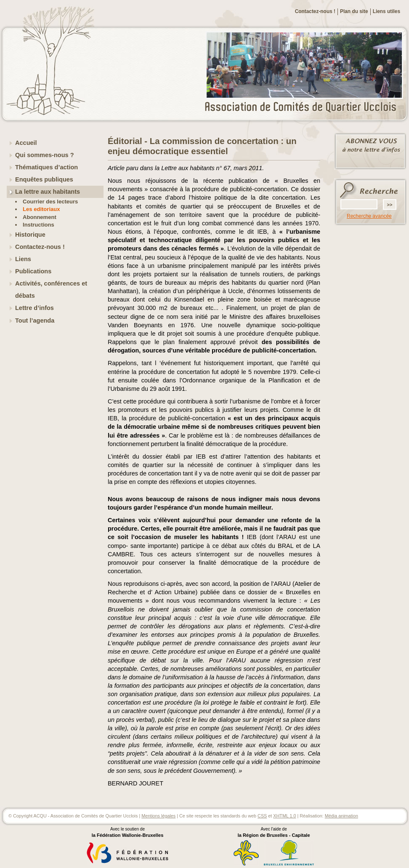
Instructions (39, 225)
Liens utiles (386, 11)
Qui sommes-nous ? (45, 155)
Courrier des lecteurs (50, 202)
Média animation (341, 816)
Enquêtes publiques (44, 179)
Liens (23, 259)
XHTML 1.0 (284, 816)
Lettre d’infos (35, 308)
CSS (262, 816)
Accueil (26, 143)
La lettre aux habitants (48, 192)
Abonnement (40, 217)
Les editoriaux (41, 209)
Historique (30, 235)
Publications (33, 271)
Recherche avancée (369, 216)
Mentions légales (158, 816)
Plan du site (354, 11)
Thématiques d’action (46, 167)
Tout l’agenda (35, 320)
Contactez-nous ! (315, 11)
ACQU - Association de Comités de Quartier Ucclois (305, 107)
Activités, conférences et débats (51, 290)
